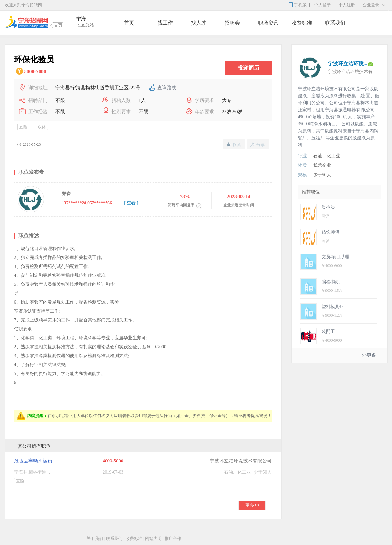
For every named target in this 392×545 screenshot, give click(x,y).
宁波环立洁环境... (348, 64)
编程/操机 (331, 282)
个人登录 (322, 5)
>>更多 (369, 355)
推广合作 (173, 538)
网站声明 (153, 538)
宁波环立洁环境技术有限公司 (241, 461)
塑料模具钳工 (335, 307)
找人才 (199, 23)
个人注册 (347, 5)
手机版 (300, 5)
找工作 (165, 23)
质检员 (328, 207)
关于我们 (95, 538)
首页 (129, 23)
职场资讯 (268, 23)
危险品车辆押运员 (33, 461)
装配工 (328, 331)
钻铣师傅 (330, 232)
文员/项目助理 (336, 257)
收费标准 (302, 23)
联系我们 (335, 23)
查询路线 (167, 88)
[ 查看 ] (131, 203)
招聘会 (232, 23)
